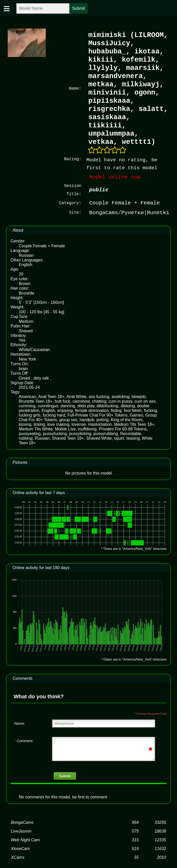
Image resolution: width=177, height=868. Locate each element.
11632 (160, 848)
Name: (20, 723)
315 (135, 839)
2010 (162, 857)
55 (136, 857)
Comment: (24, 740)
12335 (160, 839)
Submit (65, 775)
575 (135, 831)
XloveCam (20, 848)
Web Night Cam (25, 839)
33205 (160, 822)
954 (135, 822)
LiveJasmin (21, 831)
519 (135, 848)
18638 (160, 831)
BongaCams (22, 822)
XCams (17, 857)
